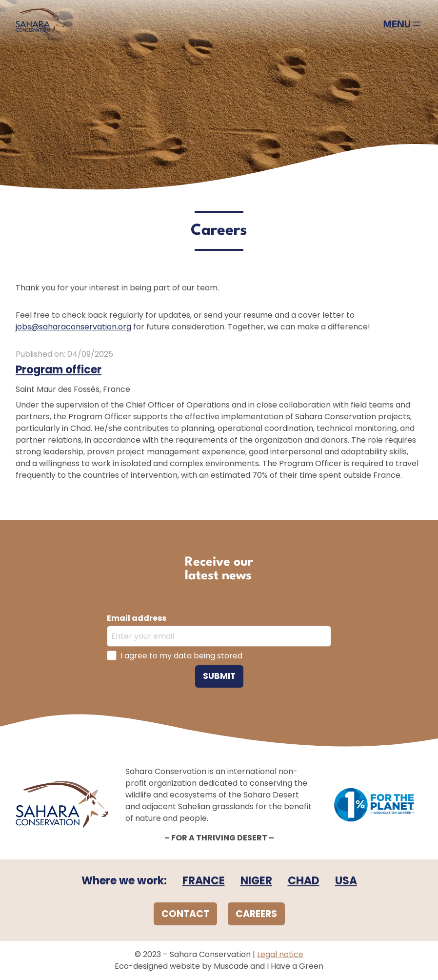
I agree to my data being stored (181, 656)
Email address (137, 618)
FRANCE (204, 881)
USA (346, 881)
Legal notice (280, 954)
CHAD (304, 881)
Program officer (59, 370)
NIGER (256, 881)
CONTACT (185, 914)
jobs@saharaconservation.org (73, 327)
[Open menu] (403, 24)
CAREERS (256, 914)
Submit (219, 676)
